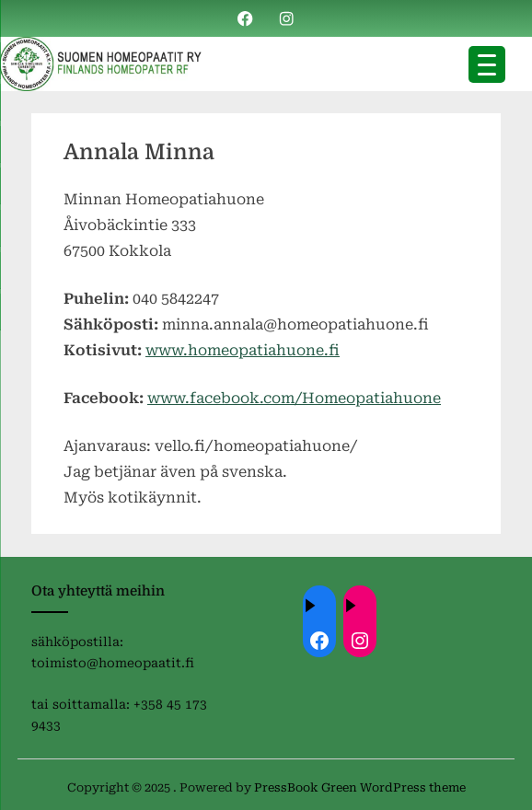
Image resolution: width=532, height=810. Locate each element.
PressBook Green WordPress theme (360, 787)
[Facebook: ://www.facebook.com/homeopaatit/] (319, 641)
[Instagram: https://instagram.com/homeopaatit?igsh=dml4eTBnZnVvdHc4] (360, 641)
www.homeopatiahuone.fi (243, 350)
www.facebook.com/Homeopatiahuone (294, 398)
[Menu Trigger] (487, 64)
